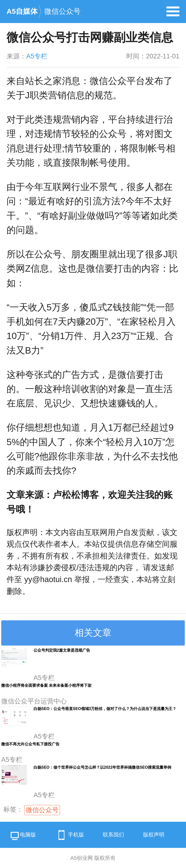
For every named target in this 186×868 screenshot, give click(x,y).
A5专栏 (37, 56)
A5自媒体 (22, 11)
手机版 (69, 835)
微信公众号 (62, 11)
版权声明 (154, 835)
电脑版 (23, 836)
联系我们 (113, 835)
